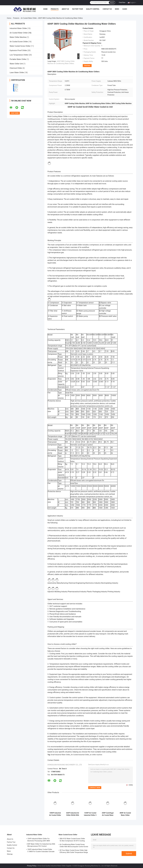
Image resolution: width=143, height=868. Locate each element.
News (117, 9)
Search (112, 3)
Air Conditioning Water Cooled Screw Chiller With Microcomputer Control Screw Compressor (74, 846)
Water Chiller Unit (16, 64)
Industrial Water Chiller (18, 28)
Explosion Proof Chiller (18, 50)
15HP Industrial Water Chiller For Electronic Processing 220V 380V (39, 840)
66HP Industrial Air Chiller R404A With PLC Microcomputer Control (73, 814)
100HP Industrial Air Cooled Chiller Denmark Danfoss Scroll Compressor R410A (55, 814)
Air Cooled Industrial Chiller (80, 755)
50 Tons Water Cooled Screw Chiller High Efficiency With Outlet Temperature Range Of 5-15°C (74, 852)
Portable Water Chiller (18, 59)
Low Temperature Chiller (19, 55)
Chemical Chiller (16, 68)
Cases (125, 9)
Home (45, 9)
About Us (65, 9)
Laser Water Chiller (17, 73)
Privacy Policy (32, 866)
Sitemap (10, 854)
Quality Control (93, 9)
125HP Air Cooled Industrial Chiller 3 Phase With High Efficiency (90, 814)
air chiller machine (96, 755)
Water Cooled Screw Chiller (20, 46)
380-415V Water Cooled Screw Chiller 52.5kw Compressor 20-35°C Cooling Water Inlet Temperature (72, 840)
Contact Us (107, 9)
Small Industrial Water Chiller (60, 755)
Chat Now (122, 2)
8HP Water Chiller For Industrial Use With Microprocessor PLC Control (41, 845)
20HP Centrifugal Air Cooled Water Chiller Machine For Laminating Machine (108, 814)
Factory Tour (78, 9)
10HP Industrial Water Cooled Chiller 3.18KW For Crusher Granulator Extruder (41, 850)
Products (55, 9)
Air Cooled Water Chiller (29, 18)
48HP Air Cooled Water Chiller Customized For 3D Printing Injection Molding (125, 814)
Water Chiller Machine (18, 37)
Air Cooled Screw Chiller (19, 42)
